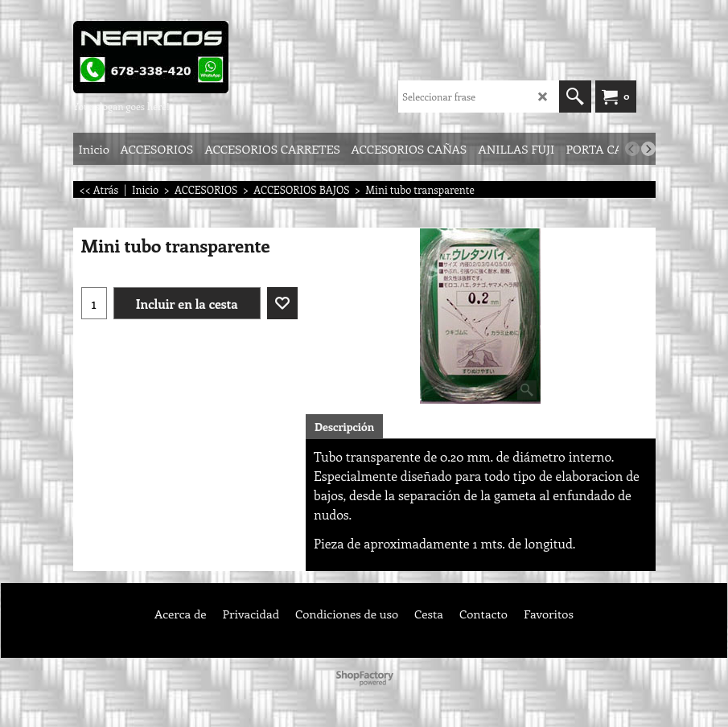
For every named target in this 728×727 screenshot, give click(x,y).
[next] (648, 149)
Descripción (344, 427)
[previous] (632, 149)
